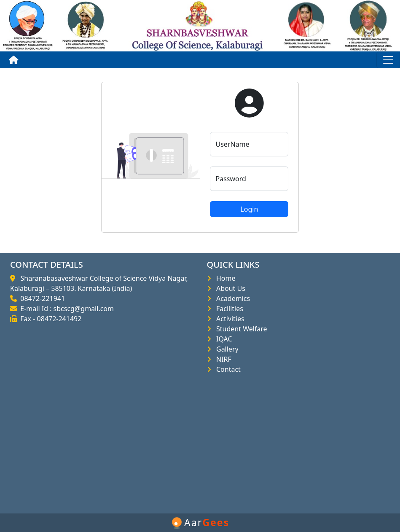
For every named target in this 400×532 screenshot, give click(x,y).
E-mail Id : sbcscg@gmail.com (65, 309)
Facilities (228, 309)
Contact (227, 369)
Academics (232, 298)
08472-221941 (41, 298)
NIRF (222, 359)
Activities (229, 319)
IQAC (223, 339)
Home (224, 278)
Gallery (226, 349)
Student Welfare (240, 329)
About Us (229, 288)
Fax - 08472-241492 (49, 319)
